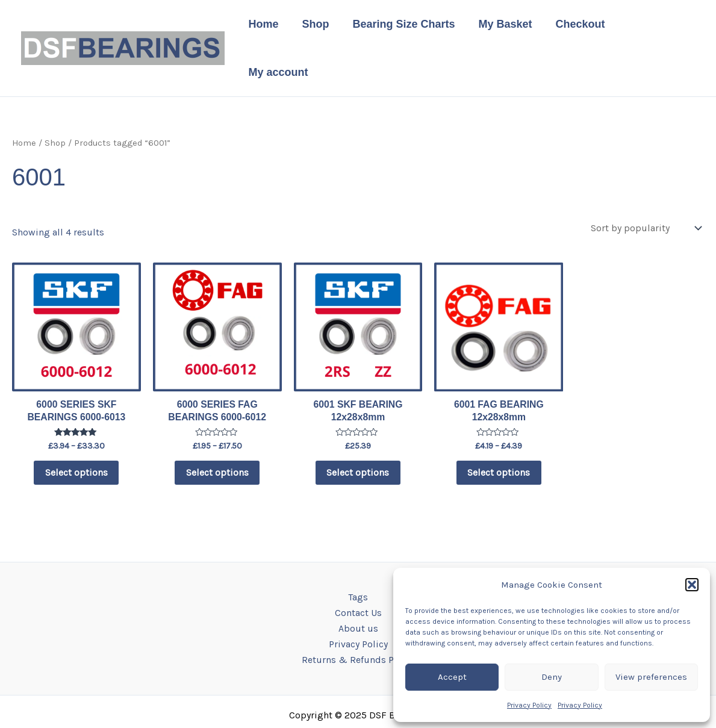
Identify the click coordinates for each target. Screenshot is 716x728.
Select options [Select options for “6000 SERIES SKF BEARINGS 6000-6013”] (76, 431)
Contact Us (358, 572)
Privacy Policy (529, 705)
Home (269, 26)
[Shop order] (644, 185)
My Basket (505, 26)
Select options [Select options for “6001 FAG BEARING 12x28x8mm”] (499, 431)
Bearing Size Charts (405, 26)
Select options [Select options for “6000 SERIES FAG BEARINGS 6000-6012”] (217, 431)
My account (654, 26)
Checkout (578, 26)
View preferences (651, 677)
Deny (552, 677)
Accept (452, 677)
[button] (692, 585)
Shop (319, 26)
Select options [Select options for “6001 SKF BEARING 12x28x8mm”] (358, 431)
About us (358, 588)
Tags (358, 556)
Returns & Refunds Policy (358, 620)
